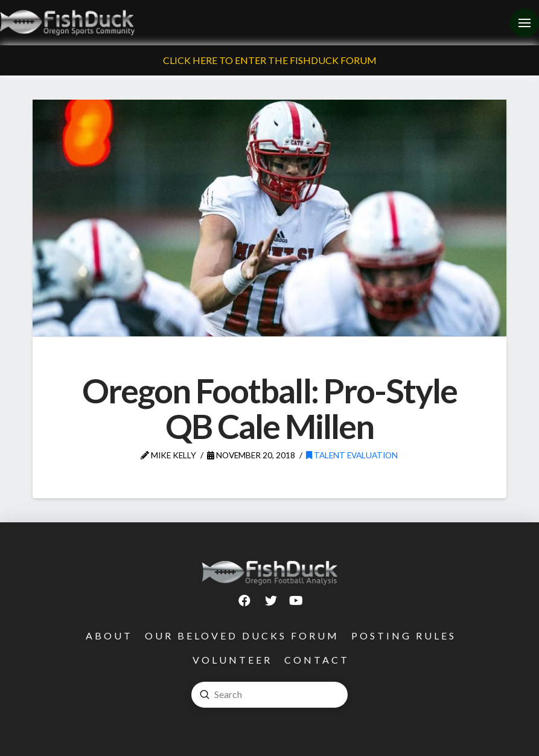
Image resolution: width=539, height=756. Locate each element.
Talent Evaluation (352, 455)
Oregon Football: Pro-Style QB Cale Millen (269, 408)
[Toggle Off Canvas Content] (525, 23)
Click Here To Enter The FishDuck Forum (270, 60)
